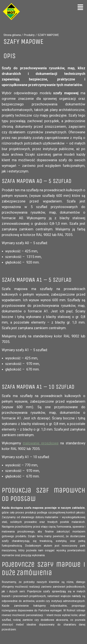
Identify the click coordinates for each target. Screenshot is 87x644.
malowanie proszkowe (41, 443)
